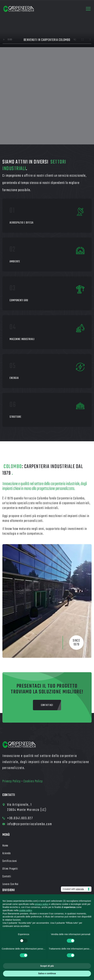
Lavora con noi (10, 884)
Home (5, 846)
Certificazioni (10, 861)
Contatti (7, 877)
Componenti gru (19, 300)
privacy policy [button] (42, 904)
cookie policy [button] (25, 910)
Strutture (16, 417)
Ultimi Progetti (10, 869)
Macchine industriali (22, 339)
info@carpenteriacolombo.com (30, 824)
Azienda (7, 853)
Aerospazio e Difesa (22, 223)
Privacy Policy (12, 781)
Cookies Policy (33, 781)
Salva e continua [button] (47, 973)
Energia (14, 378)
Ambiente (15, 262)
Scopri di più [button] (47, 966)
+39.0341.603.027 (20, 818)
